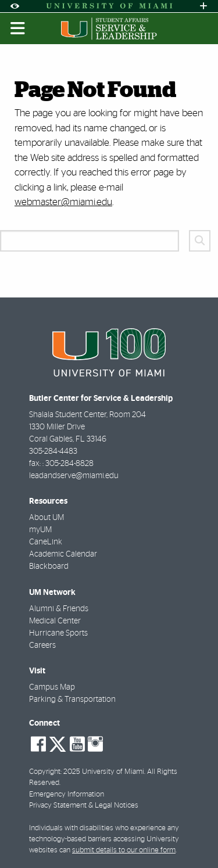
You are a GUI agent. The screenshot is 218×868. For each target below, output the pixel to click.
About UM (47, 518)
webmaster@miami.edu (63, 202)
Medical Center (55, 621)
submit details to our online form (124, 850)
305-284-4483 (53, 451)
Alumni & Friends (59, 609)
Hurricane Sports (58, 633)
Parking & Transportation (72, 700)
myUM (40, 530)
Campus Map (52, 687)
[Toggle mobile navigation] (18, 28)
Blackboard (49, 566)
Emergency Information (67, 795)
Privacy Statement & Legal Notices (84, 806)
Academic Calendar (63, 554)
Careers (42, 645)
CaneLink (46, 542)
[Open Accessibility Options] (15, 6)
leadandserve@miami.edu (74, 476)
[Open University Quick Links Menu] (203, 6)
